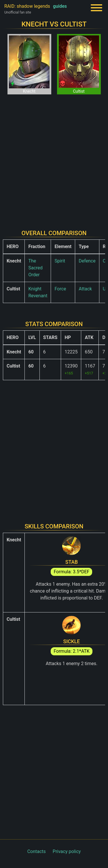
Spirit (60, 261)
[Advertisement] (54, 158)
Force (60, 289)
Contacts (37, 851)
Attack (85, 289)
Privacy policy (67, 851)
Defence (87, 261)
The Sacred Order (35, 268)
